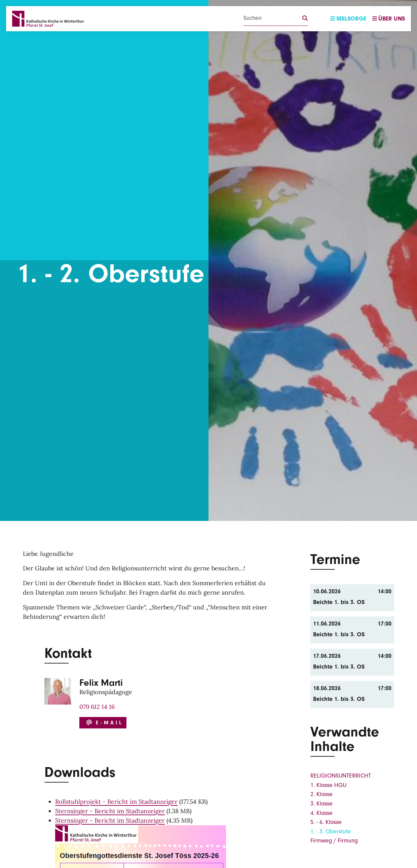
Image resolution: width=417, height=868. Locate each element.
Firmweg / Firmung (334, 841)
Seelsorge (348, 19)
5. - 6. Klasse (326, 822)
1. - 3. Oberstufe (331, 832)
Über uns (389, 19)
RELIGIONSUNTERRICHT (341, 776)
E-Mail (104, 723)
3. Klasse (321, 804)
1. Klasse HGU (328, 785)
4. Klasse (321, 813)
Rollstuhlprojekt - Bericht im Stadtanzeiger (116, 802)
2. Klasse (321, 794)
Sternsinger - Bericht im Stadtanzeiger (110, 811)
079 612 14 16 (97, 707)
